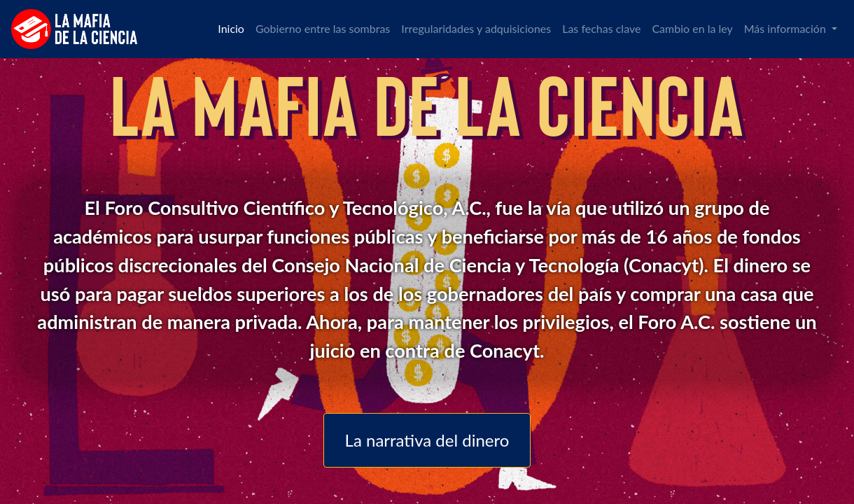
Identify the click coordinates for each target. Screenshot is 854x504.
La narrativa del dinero (427, 440)
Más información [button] (786, 28)
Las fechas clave (601, 28)
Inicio (231, 28)
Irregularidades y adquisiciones (476, 28)
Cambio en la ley (692, 28)
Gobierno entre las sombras (323, 28)
